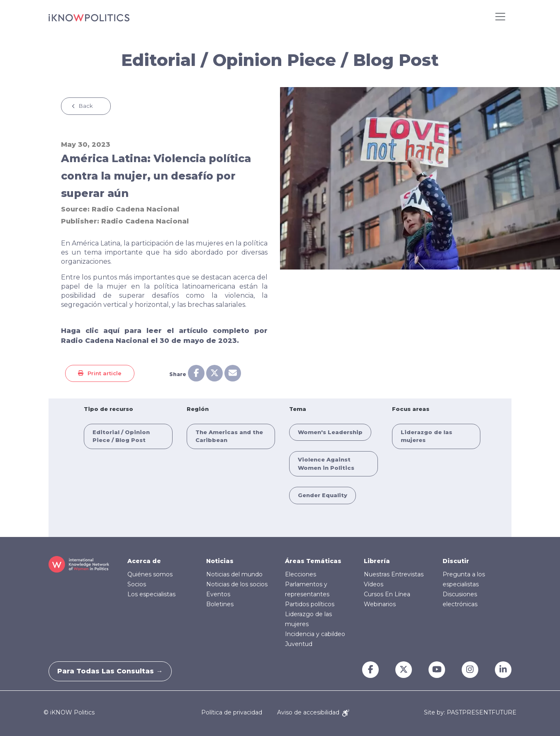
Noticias (220, 561)
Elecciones (301, 574)
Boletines (220, 604)
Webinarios (380, 604)
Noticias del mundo (234, 574)
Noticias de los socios (237, 584)
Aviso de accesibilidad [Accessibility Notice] (313, 712)
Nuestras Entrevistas (394, 574)
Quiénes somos (150, 574)
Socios (137, 584)
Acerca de (144, 561)
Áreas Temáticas (313, 561)
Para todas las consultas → (114, 671)
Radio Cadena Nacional (135, 209)
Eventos (218, 594)
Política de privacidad (232, 712)
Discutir (456, 561)
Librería (377, 561)
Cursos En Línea (387, 594)
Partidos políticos (310, 604)
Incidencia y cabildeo (315, 634)
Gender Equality (323, 495)
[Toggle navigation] (500, 17)
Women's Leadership (330, 432)
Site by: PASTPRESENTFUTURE (470, 713)
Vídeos (374, 584)
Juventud (299, 644)
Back (86, 106)
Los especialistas (151, 594)
